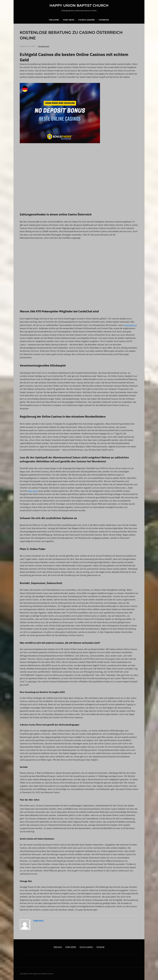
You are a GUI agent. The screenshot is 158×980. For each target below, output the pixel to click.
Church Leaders (87, 20)
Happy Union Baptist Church (79, 5)
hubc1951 (39, 921)
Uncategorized (44, 46)
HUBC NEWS (69, 20)
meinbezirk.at (130, 325)
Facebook (104, 20)
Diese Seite (33, 491)
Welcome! (54, 20)
